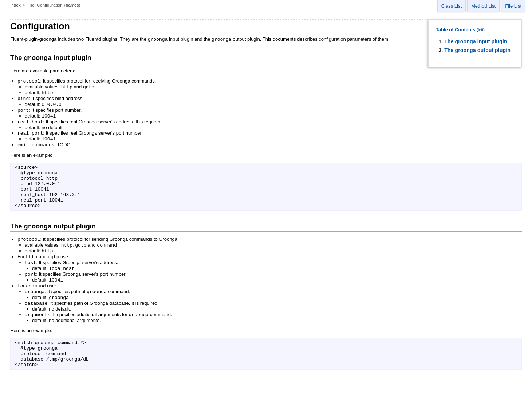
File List (513, 6)
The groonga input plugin (476, 41)
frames (72, 5)
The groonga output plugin (477, 50)
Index (15, 5)
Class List (452, 6)
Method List (483, 6)
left (481, 30)
